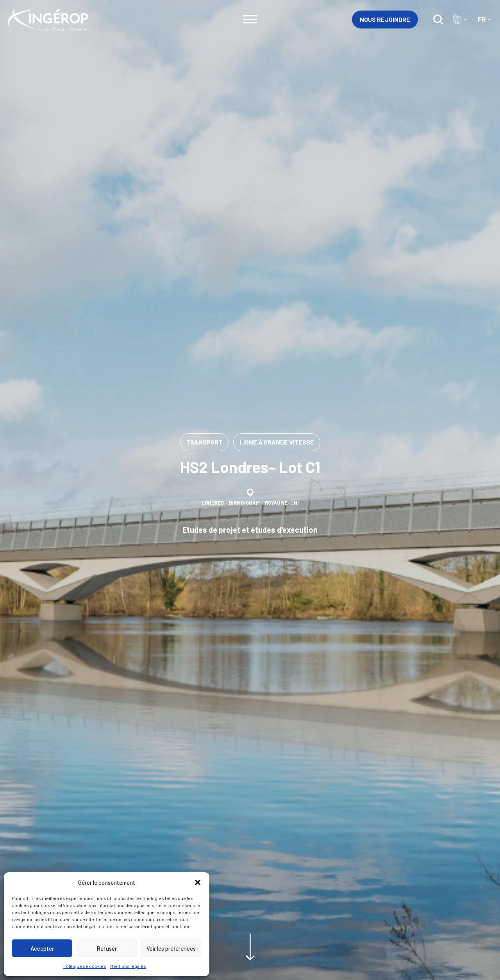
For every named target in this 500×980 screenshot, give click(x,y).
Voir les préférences (171, 948)
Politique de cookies (85, 966)
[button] (198, 882)
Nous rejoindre (385, 19)
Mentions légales (128, 966)
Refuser (107, 948)
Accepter (42, 948)
